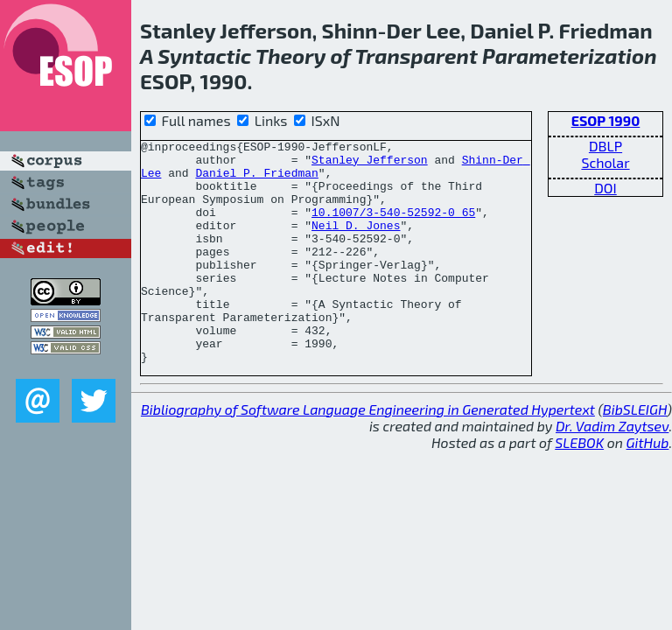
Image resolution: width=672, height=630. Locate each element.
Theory (290, 56)
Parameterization (570, 56)
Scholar (605, 162)
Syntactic (204, 56)
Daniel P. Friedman (256, 180)
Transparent (416, 56)
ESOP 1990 (606, 120)
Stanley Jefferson (370, 164)
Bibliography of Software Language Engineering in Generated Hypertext (368, 454)
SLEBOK (579, 487)
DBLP (605, 146)
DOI (605, 188)
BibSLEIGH (635, 454)
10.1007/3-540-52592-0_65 (393, 227)
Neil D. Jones (356, 243)
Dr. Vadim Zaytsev (612, 470)
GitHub (648, 487)
